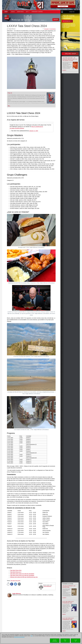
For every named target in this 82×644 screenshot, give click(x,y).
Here (32, 636)
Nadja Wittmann (17, 594)
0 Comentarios (52, 29)
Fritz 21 (10, 93)
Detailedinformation (55, 641)
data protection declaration (19, 637)
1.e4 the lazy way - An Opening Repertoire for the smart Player (70, 59)
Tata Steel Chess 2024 (16, 570)
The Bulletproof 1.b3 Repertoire (69, 587)
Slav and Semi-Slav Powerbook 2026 (68, 619)
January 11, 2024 (34, 131)
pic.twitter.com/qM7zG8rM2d (17, 128)
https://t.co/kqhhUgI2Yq (37, 127)
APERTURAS (20, 12)
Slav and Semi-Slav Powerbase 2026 (68, 602)
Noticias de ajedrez (22, 20)
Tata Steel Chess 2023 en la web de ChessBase (22, 575)
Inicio (13, 12)
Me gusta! (46, 29)
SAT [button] (28, 12)
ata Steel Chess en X (16, 572)
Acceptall (76, 641)
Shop (6, 12)
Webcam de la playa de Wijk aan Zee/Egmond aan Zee (24, 577)
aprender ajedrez (37, 12)
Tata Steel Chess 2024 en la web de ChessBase (22, 574)
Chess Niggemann (47, 586)
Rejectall (65, 641)
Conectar (72, 12)
